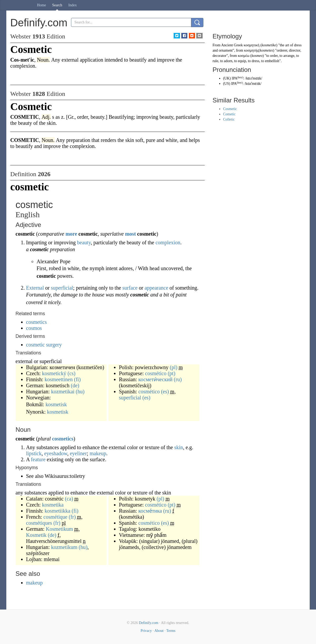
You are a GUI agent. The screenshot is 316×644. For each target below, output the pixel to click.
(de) (75, 385)
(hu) (80, 392)
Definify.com (149, 623)
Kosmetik (36, 535)
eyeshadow (56, 453)
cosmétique (55, 517)
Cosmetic (230, 109)
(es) (165, 392)
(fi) (77, 379)
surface (130, 288)
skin (179, 447)
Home (42, 5)
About (159, 631)
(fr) (72, 517)
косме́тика (150, 511)
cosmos (34, 328)
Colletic (229, 119)
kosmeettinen (59, 379)
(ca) (69, 499)
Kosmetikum (59, 529)
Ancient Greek (232, 45)
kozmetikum (64, 547)
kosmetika (53, 505)
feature (38, 459)
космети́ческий (156, 379)
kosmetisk (56, 404)
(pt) (171, 373)
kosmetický (54, 373)
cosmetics (36, 322)
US (227, 84)
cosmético (156, 373)
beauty (84, 242)
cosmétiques (39, 523)
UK (227, 78)
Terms (171, 631)
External (35, 288)
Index (73, 5)
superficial (62, 288)
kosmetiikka (58, 511)
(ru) (178, 379)
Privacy (146, 631)
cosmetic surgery (44, 345)
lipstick (34, 453)
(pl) (174, 367)
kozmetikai (63, 392)
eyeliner (78, 453)
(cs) (72, 373)
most (130, 234)
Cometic (229, 114)
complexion (168, 242)
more (71, 234)
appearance (156, 288)
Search (57, 5)
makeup (98, 453)
